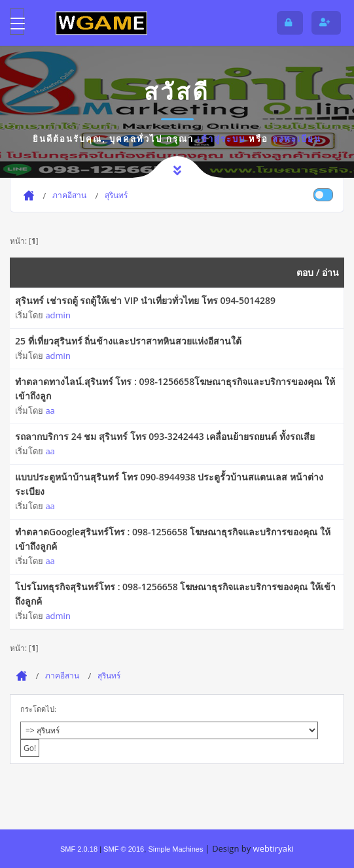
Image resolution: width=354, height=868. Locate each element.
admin (58, 315)
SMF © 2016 (124, 849)
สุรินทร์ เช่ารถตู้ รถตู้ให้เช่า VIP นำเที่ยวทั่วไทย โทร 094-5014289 (145, 300)
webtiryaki (274, 848)
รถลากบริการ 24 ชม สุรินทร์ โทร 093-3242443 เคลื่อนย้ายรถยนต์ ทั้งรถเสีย (165, 436)
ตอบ (305, 272)
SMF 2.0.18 (79, 849)
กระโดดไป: (38, 709)
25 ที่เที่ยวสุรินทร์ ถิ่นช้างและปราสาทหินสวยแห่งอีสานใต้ (128, 341)
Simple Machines (175, 849)
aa (50, 410)
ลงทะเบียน (297, 139)
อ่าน (330, 272)
